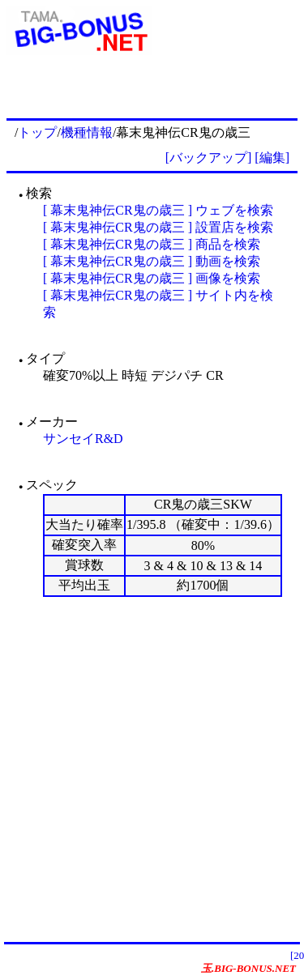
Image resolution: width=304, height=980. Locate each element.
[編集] (272, 158)
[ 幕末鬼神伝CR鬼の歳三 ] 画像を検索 (152, 278)
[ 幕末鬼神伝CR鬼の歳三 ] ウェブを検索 (158, 210)
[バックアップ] (209, 158)
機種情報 (87, 132)
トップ (37, 132)
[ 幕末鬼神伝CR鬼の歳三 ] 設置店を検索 (158, 227)
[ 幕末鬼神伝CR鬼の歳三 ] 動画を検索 (152, 261)
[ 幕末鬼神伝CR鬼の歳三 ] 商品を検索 (152, 244)
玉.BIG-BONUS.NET (248, 968)
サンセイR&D (83, 439)
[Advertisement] (152, 769)
